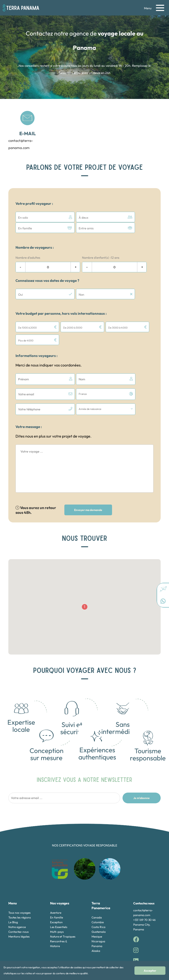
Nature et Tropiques (63, 908)
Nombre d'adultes (28, 257)
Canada (97, 889)
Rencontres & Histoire (59, 915)
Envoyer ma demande (88, 482)
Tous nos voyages (19, 884)
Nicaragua (98, 913)
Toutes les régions (20, 889)
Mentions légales (19, 908)
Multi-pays (57, 903)
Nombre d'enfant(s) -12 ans (101, 257)
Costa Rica (98, 899)
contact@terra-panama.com (22, 130)
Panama (97, 918)
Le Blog (13, 894)
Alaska (96, 922)
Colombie (98, 894)
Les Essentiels (59, 899)
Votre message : (29, 398)
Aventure (56, 884)
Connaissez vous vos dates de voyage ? (47, 280)
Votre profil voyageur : (34, 204)
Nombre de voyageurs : (35, 247)
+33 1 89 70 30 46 (144, 891)
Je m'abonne (141, 769)
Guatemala (99, 903)
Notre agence (17, 899)
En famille (56, 889)
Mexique (97, 908)
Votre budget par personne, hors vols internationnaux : (61, 313)
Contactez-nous (18, 903)
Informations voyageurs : (36, 342)
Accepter (157, 971)
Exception (56, 894)
